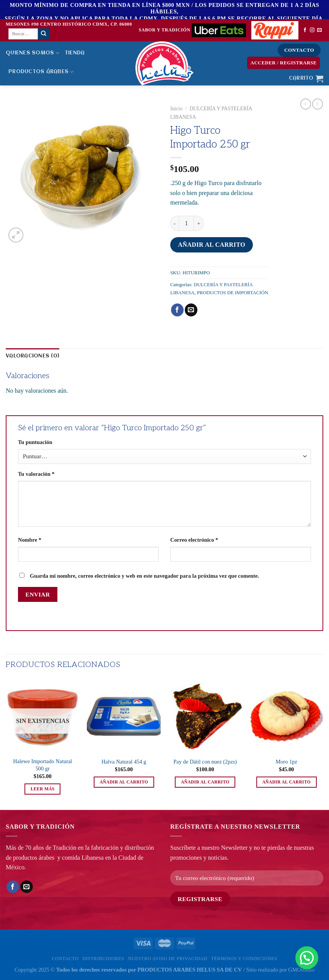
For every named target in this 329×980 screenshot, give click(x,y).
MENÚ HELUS (26, 109)
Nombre (30, 540)
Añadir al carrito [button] (124, 782)
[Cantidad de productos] (186, 223)
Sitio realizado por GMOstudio (280, 970)
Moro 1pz (287, 762)
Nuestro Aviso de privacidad (167, 959)
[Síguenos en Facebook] (305, 30)
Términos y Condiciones (244, 959)
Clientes (81, 91)
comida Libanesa (83, 858)
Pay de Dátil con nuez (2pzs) (205, 762)
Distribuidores (34, 91)
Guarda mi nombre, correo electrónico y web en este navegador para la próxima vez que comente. (144, 576)
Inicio (176, 109)
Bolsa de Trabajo (77, 109)
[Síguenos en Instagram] (312, 30)
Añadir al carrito (212, 245)
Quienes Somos (33, 53)
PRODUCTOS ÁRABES (41, 72)
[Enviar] (44, 34)
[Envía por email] (191, 310)
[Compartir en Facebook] (177, 310)
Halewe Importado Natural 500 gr (42, 765)
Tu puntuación (35, 442)
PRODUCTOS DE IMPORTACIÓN (233, 293)
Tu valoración (36, 474)
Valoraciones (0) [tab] (33, 356)
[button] (307, 958)
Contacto (65, 959)
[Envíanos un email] (319, 30)
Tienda (75, 53)
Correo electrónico (194, 540)
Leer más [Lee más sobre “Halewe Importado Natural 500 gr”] (43, 789)
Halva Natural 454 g (124, 762)
